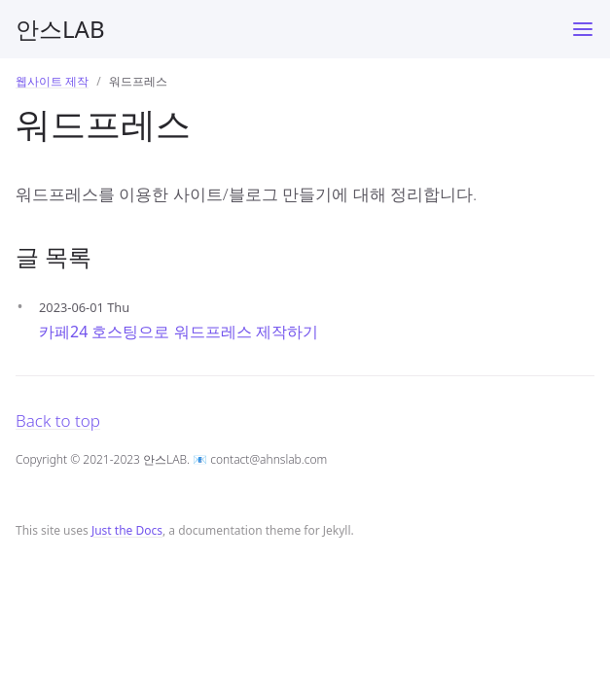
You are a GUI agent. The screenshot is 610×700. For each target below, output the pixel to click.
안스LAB (60, 29)
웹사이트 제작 (52, 81)
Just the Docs (127, 530)
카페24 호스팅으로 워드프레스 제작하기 (179, 332)
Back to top (58, 420)
